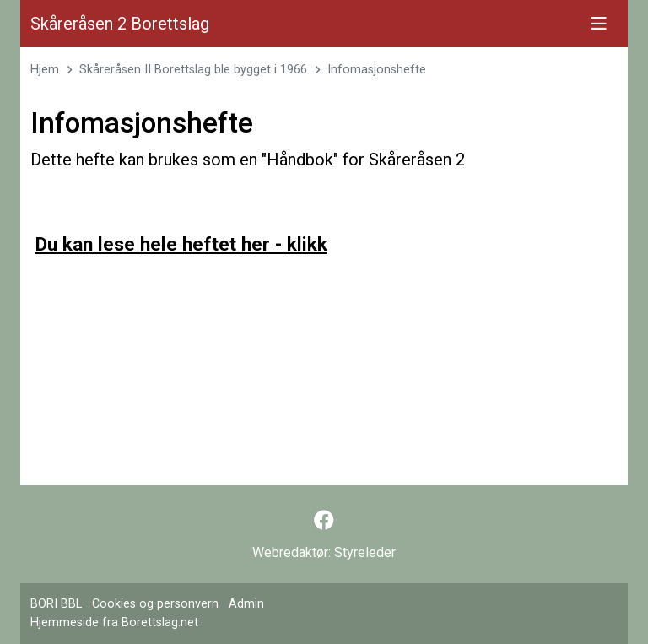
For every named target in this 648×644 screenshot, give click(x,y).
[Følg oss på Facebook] (324, 521)
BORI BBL (56, 604)
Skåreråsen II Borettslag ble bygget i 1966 (193, 70)
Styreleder (365, 552)
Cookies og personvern (155, 604)
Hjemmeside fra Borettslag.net (114, 622)
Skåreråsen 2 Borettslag (120, 24)
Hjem (45, 70)
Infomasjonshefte (377, 70)
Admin (246, 604)
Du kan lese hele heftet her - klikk (181, 244)
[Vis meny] (599, 24)
